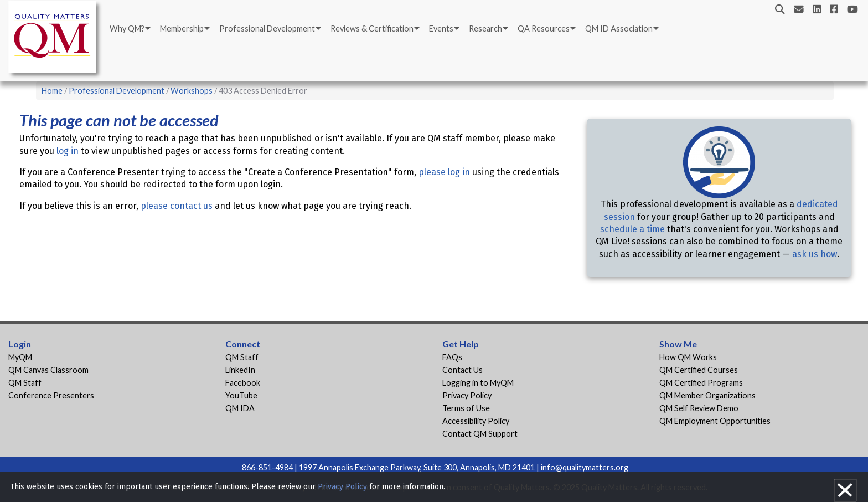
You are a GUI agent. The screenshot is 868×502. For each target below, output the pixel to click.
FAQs (452, 357)
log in (68, 151)
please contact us (177, 206)
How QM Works (688, 357)
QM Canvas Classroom (48, 370)
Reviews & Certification (372, 29)
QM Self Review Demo (699, 408)
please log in (444, 172)
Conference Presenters (51, 395)
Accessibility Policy (476, 421)
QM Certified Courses (699, 370)
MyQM (20, 357)
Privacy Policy (467, 395)
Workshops (192, 91)
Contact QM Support (480, 434)
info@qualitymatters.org (585, 467)
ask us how (815, 254)
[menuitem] (129, 29)
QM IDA (240, 408)
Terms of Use (466, 408)
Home (52, 91)
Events (441, 29)
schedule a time (632, 229)
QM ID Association (619, 29)
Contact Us (463, 370)
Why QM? (127, 29)
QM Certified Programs (701, 383)
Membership (182, 29)
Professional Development (267, 29)
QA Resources (544, 29)
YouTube (241, 395)
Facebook (243, 383)
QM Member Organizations (707, 395)
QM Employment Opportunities (715, 421)
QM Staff (25, 383)
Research (485, 29)
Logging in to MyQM (478, 383)
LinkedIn (240, 370)
